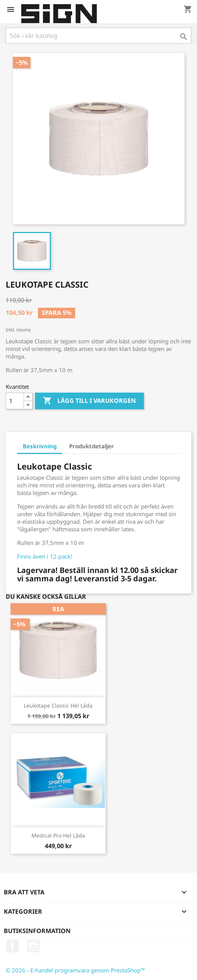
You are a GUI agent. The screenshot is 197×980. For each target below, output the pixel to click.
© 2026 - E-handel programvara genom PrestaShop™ (75, 970)
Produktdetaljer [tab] (91, 446)
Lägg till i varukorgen (89, 401)
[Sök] (98, 36)
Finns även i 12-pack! (45, 556)
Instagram (33, 946)
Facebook (13, 946)
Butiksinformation (37, 931)
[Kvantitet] (15, 401)
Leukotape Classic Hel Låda (58, 705)
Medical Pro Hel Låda (58, 835)
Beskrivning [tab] (40, 446)
